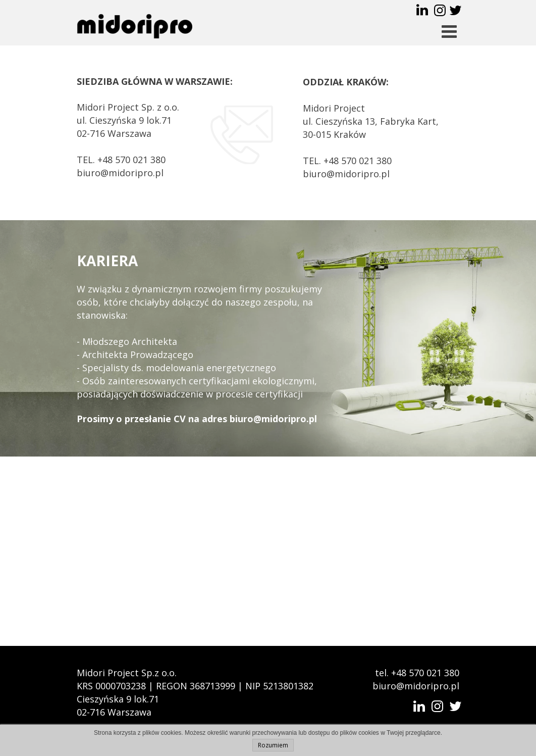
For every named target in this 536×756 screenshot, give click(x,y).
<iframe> (268, 551)
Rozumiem (273, 745)
